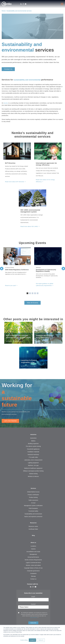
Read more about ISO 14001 (29, 226)
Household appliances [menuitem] (33, 450)
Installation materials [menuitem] (33, 452)
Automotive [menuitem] (33, 439)
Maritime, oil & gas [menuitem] (33, 466)
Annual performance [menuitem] (33, 558)
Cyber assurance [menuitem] (33, 501)
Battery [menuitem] (33, 441)
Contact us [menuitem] (33, 580)
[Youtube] (26, 4)
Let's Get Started (10, 421)
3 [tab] (32, 293)
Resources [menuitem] (33, 524)
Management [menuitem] (33, 556)
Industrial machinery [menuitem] (33, 455)
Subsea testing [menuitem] (33, 474)
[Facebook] (23, 4)
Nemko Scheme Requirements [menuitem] (33, 561)
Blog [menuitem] (33, 536)
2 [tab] (30, 293)
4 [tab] (35, 293)
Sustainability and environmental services (19, 11)
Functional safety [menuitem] (33, 512)
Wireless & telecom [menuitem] (33, 477)
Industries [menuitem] (33, 435)
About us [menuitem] (33, 544)
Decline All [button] (41, 640)
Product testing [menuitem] (33, 498)
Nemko (6, 103)
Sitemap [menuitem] (33, 577)
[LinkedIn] (21, 4)
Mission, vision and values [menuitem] (33, 566)
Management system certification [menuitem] (33, 506)
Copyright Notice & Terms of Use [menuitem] (33, 569)
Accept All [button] (32, 640)
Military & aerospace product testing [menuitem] (33, 472)
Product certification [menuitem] (33, 495)
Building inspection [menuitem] (33, 444)
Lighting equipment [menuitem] (33, 463)
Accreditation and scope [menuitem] (33, 553)
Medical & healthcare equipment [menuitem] (33, 469)
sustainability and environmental (29, 80)
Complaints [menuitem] (33, 575)
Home (4, 11)
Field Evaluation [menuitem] (33, 509)
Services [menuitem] (33, 489)
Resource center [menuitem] (33, 527)
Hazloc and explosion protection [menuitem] (33, 517)
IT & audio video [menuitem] (33, 458)
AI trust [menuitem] (33, 504)
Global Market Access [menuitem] (33, 493)
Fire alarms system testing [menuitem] (33, 447)
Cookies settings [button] (24, 640)
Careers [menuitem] (33, 550)
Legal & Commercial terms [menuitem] (33, 564)
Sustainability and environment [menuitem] (33, 515)
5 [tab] (38, 293)
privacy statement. (34, 619)
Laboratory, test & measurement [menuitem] (33, 461)
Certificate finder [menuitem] (33, 530)
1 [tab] (27, 293)
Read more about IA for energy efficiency (48, 179)
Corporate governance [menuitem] (33, 572)
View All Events (32, 302)
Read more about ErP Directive (14, 181)
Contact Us (8, 69)
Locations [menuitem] (33, 547)
